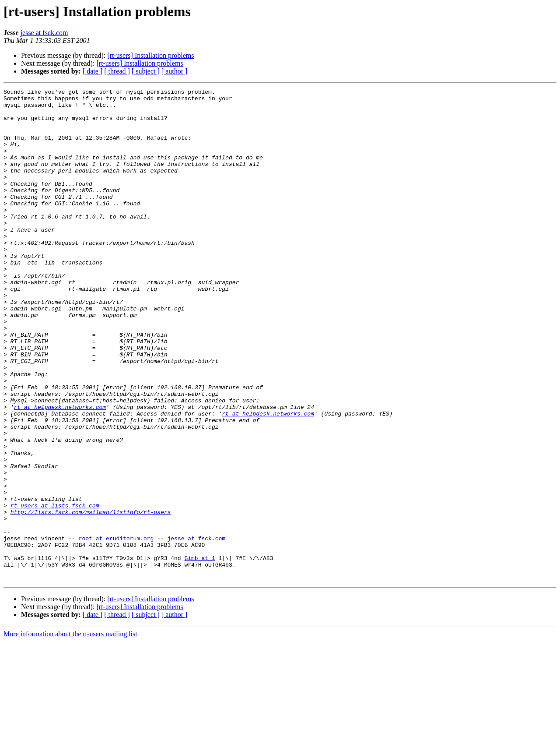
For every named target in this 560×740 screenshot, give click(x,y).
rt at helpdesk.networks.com (60, 471)
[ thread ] (117, 71)
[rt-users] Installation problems (150, 55)
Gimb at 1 (199, 652)
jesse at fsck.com (44, 33)
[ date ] (93, 71)
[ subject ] (146, 71)
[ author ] (175, 71)
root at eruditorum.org (116, 629)
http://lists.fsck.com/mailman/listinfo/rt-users (91, 597)
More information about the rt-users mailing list (70, 732)
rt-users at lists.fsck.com (55, 589)
